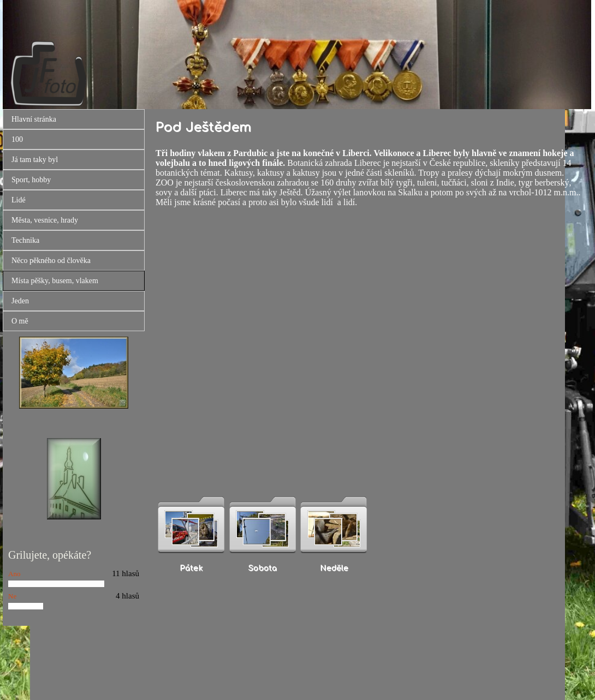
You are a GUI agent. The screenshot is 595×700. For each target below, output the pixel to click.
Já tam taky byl (35, 160)
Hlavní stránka (34, 119)
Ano (14, 574)
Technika (25, 240)
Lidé (19, 200)
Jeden (20, 301)
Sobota (263, 568)
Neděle (334, 568)
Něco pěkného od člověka (51, 261)
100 (17, 139)
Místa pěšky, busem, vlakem (55, 281)
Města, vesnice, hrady (45, 220)
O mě (20, 321)
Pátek (191, 568)
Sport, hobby (31, 180)
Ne (12, 596)
